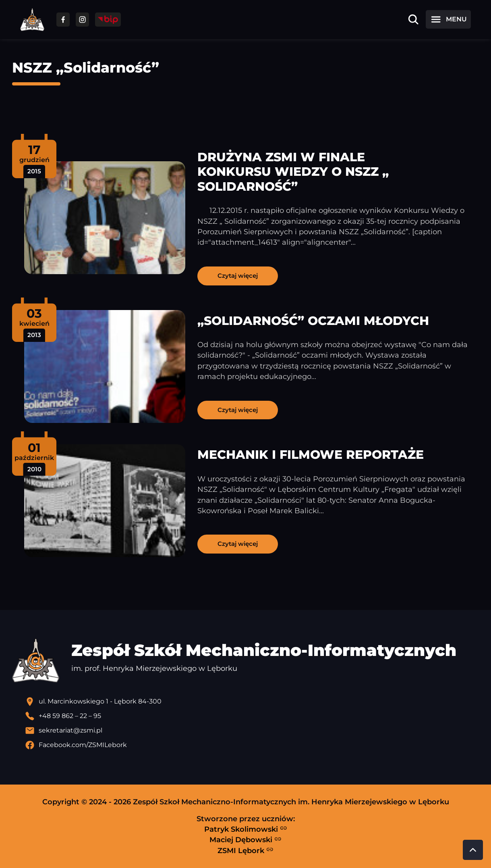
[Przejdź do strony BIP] (108, 20)
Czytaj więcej (238, 276)
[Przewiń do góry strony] (473, 850)
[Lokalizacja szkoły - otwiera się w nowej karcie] (252, 701)
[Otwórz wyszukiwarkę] (413, 19)
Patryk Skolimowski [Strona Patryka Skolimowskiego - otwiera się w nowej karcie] (246, 829)
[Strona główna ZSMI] (32, 20)
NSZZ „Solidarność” (86, 68)
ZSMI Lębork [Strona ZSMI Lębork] (245, 850)
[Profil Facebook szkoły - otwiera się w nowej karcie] (252, 745)
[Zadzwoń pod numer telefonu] (252, 716)
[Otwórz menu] (448, 19)
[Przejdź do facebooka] (63, 20)
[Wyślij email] (252, 731)
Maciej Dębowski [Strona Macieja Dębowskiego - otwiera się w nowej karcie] (245, 840)
